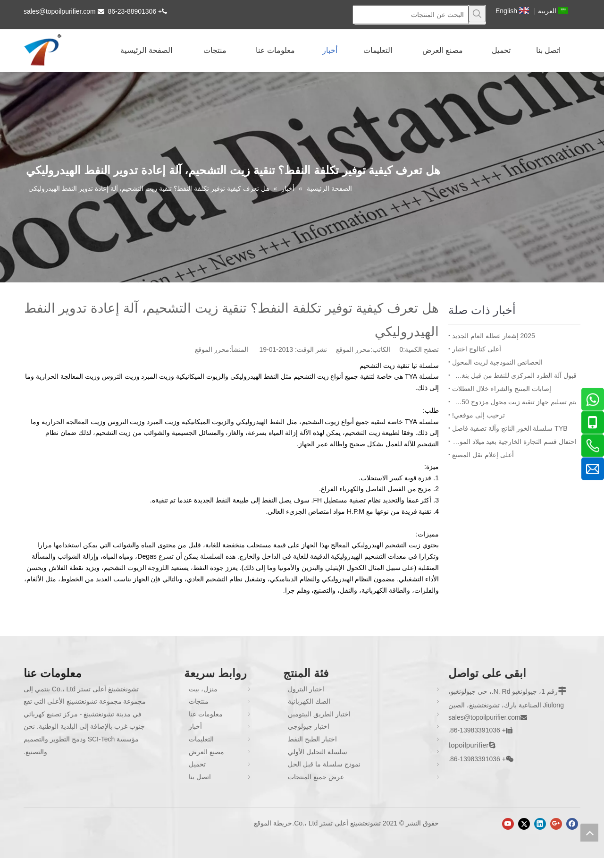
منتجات (199, 701)
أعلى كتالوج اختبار (477, 349)
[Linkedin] (540, 824)
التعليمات (201, 739)
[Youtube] (508, 824)
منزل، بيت (203, 689)
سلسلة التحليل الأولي (318, 752)
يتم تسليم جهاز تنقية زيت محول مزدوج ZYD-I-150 (514, 402)
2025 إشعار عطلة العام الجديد (494, 336)
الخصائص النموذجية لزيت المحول (497, 362)
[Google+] (556, 824)
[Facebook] (572, 824)
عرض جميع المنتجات (316, 777)
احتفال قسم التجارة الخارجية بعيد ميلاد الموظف (514, 442)
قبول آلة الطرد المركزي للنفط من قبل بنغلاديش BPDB (514, 375)
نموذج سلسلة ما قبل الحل (324, 764)
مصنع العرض (206, 752)
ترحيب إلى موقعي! (478, 415)
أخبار (195, 726)
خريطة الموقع (273, 823)
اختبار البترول (306, 689)
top (589, 833)
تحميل (197, 764)
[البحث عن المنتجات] (411, 15)
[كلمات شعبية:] (477, 14)
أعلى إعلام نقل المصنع (483, 455)
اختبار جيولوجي (309, 726)
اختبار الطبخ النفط (312, 739)
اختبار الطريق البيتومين (319, 714)
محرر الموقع (212, 349)
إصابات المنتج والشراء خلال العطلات (502, 389)
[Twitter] (524, 824)
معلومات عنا (206, 714)
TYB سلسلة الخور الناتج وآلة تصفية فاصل (510, 428)
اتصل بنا (200, 777)
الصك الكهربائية (309, 701)
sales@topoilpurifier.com (60, 11)
